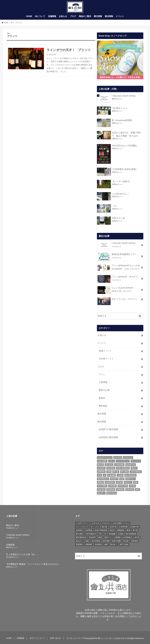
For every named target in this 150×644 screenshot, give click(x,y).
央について (40, 18)
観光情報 (109, 18)
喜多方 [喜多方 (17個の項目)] (134, 466)
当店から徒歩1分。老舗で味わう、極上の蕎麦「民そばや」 (127, 136)
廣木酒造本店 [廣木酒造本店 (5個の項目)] (103, 477)
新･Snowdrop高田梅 (122, 122)
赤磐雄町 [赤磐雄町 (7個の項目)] (120, 488)
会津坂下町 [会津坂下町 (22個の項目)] (131, 463)
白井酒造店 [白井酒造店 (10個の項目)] (110, 481)
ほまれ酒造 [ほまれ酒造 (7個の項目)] (102, 459)
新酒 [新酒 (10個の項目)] (122, 477)
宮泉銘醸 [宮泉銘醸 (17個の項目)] (111, 473)
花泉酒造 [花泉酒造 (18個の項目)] (101, 488)
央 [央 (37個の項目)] (105, 473)
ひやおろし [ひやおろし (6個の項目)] (128, 456)
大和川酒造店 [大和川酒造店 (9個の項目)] (136, 470)
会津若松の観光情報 (108, 436)
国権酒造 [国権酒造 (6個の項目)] (101, 470)
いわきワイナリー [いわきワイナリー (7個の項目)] (105, 456)
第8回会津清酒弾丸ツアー (117, 258)
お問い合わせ (55, 636)
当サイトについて (37, 636)
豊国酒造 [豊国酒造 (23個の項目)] (111, 488)
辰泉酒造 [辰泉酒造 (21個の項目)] (130, 488)
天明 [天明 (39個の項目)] (100, 473)
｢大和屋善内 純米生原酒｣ (124, 171)
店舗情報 (52, 18)
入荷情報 (103, 382)
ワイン (102, 374)
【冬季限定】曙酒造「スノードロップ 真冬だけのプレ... (33, 562)
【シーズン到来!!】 (121, 183)
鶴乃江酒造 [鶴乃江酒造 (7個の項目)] (112, 491)
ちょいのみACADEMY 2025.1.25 (116, 291)
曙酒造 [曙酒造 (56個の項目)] (100, 481)
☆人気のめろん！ (121, 195)
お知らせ (63, 18)
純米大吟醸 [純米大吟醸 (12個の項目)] (123, 484)
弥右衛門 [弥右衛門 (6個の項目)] (114, 477)
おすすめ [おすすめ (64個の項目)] (118, 456)
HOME (29, 18)
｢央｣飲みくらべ (120, 110)
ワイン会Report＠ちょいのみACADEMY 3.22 (119, 269)
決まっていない (117, 301)
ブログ (73, 18)
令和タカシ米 (118, 219)
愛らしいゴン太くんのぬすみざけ (112, 636)
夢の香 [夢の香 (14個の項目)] (116, 470)
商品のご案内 (85, 18)
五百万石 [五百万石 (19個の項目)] (109, 463)
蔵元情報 (98, 18)
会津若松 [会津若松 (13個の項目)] (101, 466)
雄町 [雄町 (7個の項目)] (137, 488)
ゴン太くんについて (74, 636)
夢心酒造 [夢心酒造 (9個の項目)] (124, 470)
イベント (120, 18)
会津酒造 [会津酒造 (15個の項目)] (111, 466)
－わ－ (115, 207)
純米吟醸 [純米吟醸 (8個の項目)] (112, 484)
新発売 (102, 397)
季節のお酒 (104, 390)
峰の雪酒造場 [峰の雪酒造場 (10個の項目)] (130, 473)
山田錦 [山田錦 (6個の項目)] (120, 473)
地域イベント (105, 351)
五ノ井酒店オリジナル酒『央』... (22, 553)
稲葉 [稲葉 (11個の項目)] (136, 481)
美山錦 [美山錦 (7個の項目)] (132, 484)
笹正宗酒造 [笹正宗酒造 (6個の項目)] (102, 484)
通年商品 (103, 405)
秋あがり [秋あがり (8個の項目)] (128, 481)
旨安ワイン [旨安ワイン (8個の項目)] (131, 477)
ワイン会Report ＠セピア (118, 280)
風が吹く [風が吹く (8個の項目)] (101, 491)
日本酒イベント (106, 359)
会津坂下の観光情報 (108, 428)
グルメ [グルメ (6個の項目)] (112, 459)
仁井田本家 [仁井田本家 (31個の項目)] (119, 463)
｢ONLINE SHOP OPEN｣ (124, 97)
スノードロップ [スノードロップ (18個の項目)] (123, 459)
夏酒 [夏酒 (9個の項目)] (109, 470)
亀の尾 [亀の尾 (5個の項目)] (100, 463)
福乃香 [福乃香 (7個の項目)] (119, 481)
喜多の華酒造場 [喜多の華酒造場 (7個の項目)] (123, 466)
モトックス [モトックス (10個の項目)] (136, 459)
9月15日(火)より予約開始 (124, 147)
